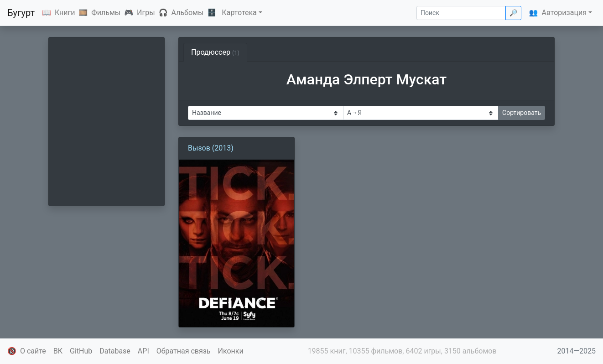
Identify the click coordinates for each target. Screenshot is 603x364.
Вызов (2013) (211, 148)
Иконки (231, 351)
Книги (65, 13)
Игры (146, 13)
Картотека (239, 13)
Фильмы (106, 13)
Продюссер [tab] (215, 52)
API (143, 351)
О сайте (33, 351)
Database (115, 351)
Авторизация (564, 13)
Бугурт (21, 13)
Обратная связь (184, 351)
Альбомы (188, 13)
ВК (58, 351)
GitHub (81, 351)
